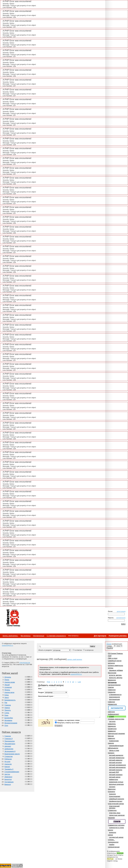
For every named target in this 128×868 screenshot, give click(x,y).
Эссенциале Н (10, 751)
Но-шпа (7, 762)
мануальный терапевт (117, 733)
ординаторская (114, 847)
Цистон (7, 774)
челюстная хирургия (117, 815)
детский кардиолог (116, 755)
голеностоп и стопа (116, 828)
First (48, 682)
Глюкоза (8, 705)
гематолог (112, 690)
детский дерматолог (117, 758)
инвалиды (112, 724)
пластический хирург (116, 804)
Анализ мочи (9, 692)
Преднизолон (10, 741)
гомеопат (112, 702)
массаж (111, 736)
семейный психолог (117, 799)
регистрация (121, 611)
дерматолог (113, 704)
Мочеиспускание (11, 723)
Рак (6, 703)
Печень (7, 690)
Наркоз (7, 708)
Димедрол (8, 777)
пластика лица (115, 813)
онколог (111, 743)
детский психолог (116, 770)
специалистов (25, 663)
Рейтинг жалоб (10, 673)
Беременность (10, 700)
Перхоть (8, 710)
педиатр (111, 753)
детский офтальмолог (117, 767)
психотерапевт (115, 796)
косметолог (112, 729)
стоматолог (112, 810)
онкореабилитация (116, 746)
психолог (113, 794)
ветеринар (112, 682)
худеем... (111, 840)
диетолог (111, 712)
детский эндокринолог (118, 765)
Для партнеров (100, 636)
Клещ (7, 695)
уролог (111, 830)
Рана (6, 715)
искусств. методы (116, 678)
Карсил (7, 767)
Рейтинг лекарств (11, 732)
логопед (112, 787)
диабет (112, 845)
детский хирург (115, 777)
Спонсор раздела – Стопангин (117, 821)
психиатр (112, 792)
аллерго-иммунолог (116, 666)
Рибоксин (8, 759)
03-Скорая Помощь (115, 653)
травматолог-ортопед (116, 825)
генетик (111, 687)
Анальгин (8, 764)
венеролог (112, 680)
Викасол (8, 784)
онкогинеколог (115, 697)
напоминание (121, 618)
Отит (6, 725)
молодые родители (116, 784)
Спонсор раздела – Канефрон (117, 708)
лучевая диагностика (116, 719)
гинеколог (112, 692)
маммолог (112, 731)
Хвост (7, 697)
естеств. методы (115, 675)
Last (79, 682)
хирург (111, 835)
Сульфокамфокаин (12, 772)
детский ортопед (115, 763)
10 (73, 682)
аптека (111, 668)
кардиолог (112, 726)
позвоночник (114, 741)
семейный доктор (115, 661)
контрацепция (114, 699)
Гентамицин (9, 782)
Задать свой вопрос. (10, 636)
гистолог (112, 721)
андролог (113, 832)
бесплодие (112, 673)
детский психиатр (116, 775)
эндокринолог (113, 842)
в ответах (78, 650)
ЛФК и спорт (113, 658)
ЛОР (110, 656)
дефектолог (114, 779)
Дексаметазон (10, 744)
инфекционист (114, 714)
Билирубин (9, 718)
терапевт (111, 818)
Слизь (7, 713)
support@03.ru (7, 645)
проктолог (112, 789)
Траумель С (9, 769)
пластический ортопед (114, 807)
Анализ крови (10, 682)
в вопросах (89, 650)
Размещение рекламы (118, 636)
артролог (111, 663)
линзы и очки (114, 750)
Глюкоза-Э (8, 739)
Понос (7, 680)
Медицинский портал (13, 618)
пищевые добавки (116, 670)
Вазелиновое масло (12, 754)
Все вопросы (26, 636)
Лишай (7, 685)
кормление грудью (116, 782)
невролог (112, 738)
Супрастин (9, 756)
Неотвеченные (39, 636)
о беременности (115, 695)
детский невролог (116, 760)
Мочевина (8, 720)
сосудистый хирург (116, 837)
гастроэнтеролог (114, 685)
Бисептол (8, 779)
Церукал (8, 746)
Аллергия (8, 687)
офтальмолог (113, 748)
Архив (109, 644)
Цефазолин (9, 749)
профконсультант (116, 801)
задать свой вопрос (75, 659)
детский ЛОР (114, 772)
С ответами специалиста (56, 636)
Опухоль (8, 677)
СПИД (111, 717)
